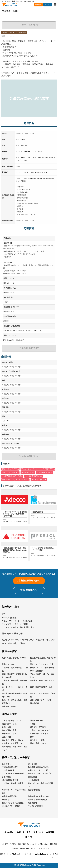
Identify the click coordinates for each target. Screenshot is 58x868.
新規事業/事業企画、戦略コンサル (43, 660)
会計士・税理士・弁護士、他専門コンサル (14, 695)
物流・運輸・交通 (9, 730)
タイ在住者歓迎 (8, 770)
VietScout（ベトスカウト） (23, 854)
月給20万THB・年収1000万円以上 (14, 792)
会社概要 (5, 844)
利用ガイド (38, 832)
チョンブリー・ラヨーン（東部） (15, 624)
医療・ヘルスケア (9, 734)
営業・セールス (8, 664)
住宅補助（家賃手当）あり (39, 796)
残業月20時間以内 (9, 796)
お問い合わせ (43, 844)
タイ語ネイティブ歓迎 (11, 806)
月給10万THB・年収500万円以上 (40, 785)
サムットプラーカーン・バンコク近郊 (17, 621)
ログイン (47, 5)
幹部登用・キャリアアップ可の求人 (15, 480)
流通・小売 (6, 737)
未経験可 (6, 800)
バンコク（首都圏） (10, 618)
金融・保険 (6, 727)
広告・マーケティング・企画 (42, 664)
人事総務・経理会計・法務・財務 (14, 682)
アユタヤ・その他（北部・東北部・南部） (19, 628)
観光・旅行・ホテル (38, 743)
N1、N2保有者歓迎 (36, 806)
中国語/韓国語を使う (10, 767)
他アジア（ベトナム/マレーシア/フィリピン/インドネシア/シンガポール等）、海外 (29, 642)
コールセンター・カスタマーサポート (14, 689)
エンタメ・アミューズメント (14, 740)
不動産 (33, 724)
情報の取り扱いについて (27, 844)
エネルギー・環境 (37, 740)
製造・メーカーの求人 (10, 473)
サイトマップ (44, 849)
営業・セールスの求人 (10, 469)
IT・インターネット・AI (12, 721)
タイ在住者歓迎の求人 (33, 476)
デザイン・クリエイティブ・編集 (43, 695)
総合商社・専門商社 (38, 727)
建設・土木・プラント (11, 724)
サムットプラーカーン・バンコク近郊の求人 (38, 469)
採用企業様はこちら (29, 590)
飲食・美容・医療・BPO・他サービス (15, 748)
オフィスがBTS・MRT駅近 (13, 774)
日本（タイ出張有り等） (13, 634)
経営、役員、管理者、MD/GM (14, 658)
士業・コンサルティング (40, 730)
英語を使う (6, 764)
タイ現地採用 (33, 780)
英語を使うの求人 (28, 473)
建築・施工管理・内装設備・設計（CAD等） (14, 676)
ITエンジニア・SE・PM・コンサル (42, 676)
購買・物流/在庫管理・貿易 (41, 687)
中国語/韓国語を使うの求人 (12, 476)
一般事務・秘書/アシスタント (42, 681)
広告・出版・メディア (39, 734)
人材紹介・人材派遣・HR (12, 743)
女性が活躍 (32, 777)
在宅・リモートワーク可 (38, 770)
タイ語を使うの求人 (45, 473)
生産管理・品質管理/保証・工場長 (15, 669)
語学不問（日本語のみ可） (39, 767)
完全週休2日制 (34, 790)
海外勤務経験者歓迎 (10, 780)
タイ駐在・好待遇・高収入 (13, 783)
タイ (4, 614)
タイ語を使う (33, 764)
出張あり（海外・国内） (38, 800)
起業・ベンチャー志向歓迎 (13, 803)
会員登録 (38, 5)
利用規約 (13, 844)
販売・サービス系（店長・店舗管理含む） (14, 702)
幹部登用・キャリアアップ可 (40, 774)
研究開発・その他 (9, 707)
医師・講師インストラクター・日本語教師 (43, 702)
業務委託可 (32, 803)
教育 (32, 737)
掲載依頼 (54, 844)
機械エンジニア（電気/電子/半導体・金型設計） (42, 669)
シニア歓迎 (6, 777)
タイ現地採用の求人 (39, 480)
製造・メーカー (36, 721)
